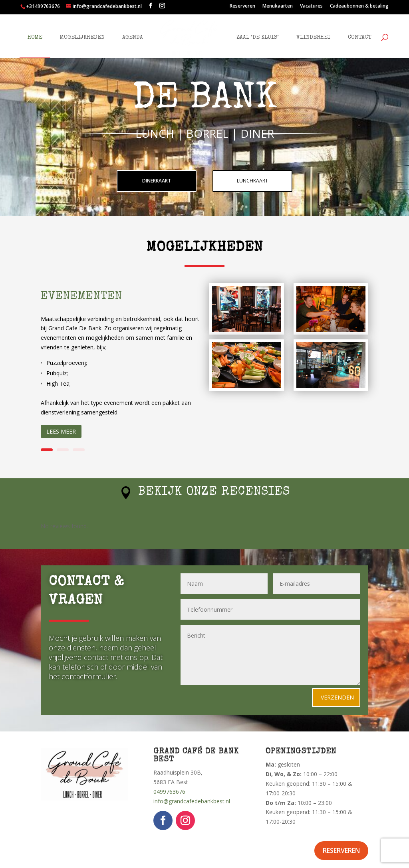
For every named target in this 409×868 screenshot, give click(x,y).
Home (41, 34)
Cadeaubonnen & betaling (359, 6)
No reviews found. (64, 526)
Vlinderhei (308, 34)
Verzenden (337, 697)
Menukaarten (278, 6)
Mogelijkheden (88, 34)
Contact (354, 34)
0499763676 (169, 792)
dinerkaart (157, 181)
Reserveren (242, 6)
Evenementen (81, 297)
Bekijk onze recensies (214, 492)
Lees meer (61, 431)
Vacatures (311, 6)
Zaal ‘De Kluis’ (252, 34)
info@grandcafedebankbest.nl (192, 801)
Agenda (138, 34)
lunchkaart (252, 181)
